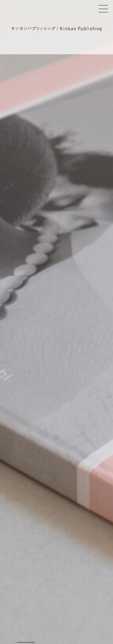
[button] (26, 642)
